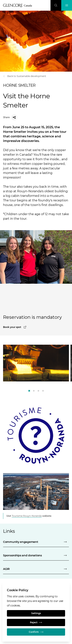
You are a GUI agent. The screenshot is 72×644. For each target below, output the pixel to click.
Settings (36, 613)
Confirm (36, 632)
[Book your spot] (36, 327)
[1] (34, 391)
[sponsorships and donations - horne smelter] (36, 555)
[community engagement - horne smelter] (36, 542)
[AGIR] (36, 569)
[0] (29, 391)
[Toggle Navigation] (67, 5)
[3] (43, 391)
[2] (38, 391)
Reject (36, 622)
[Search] (56, 5)
